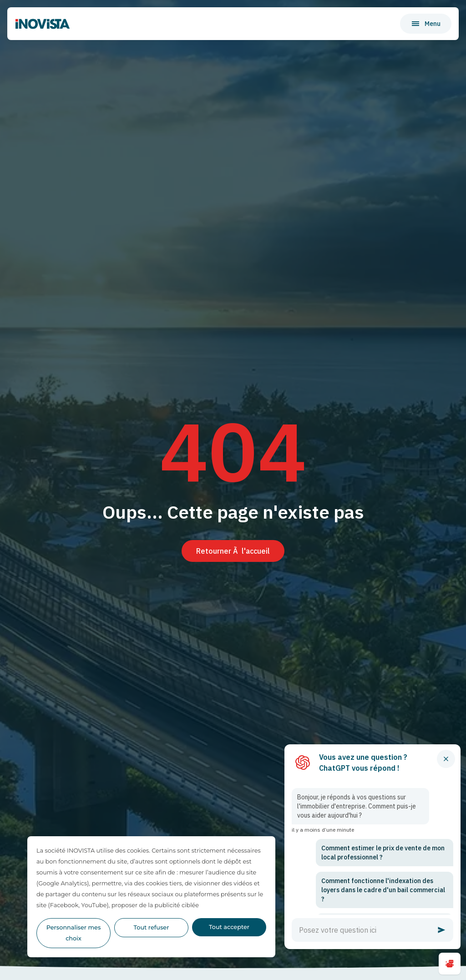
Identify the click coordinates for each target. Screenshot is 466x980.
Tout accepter (229, 927)
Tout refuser (152, 927)
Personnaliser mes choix (74, 933)
